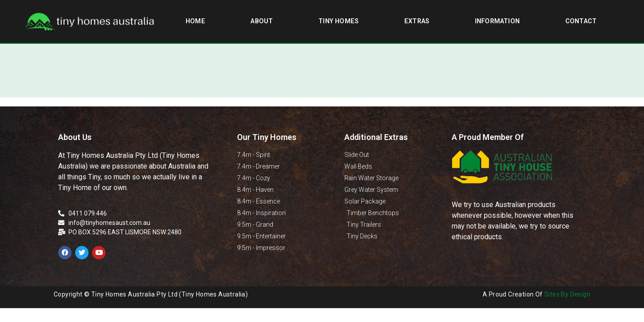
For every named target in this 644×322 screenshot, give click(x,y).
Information (497, 21)
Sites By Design (567, 294)
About (262, 21)
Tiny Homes (339, 21)
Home (195, 21)
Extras (417, 21)
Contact (581, 21)
